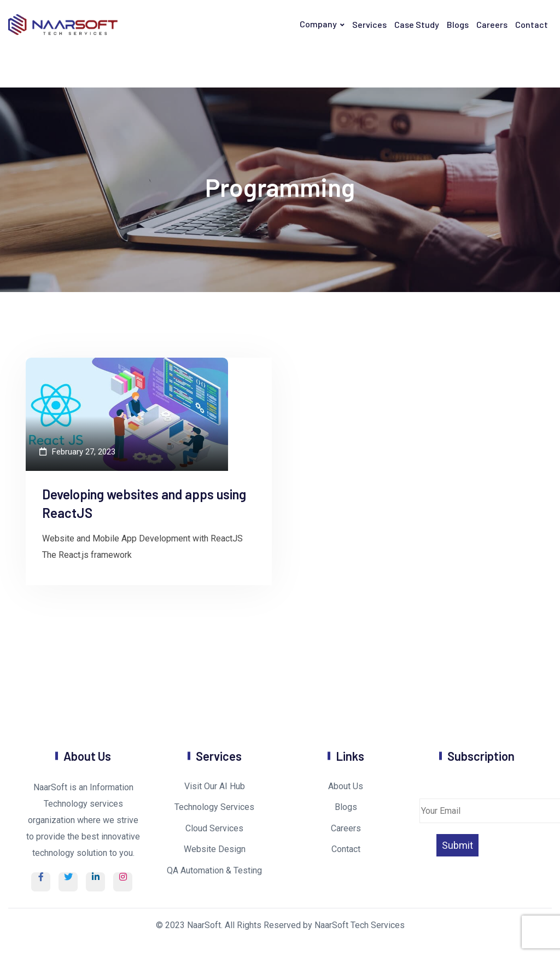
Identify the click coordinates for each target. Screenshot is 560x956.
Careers (492, 24)
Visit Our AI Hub (215, 786)
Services (369, 24)
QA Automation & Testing (214, 870)
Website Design (215, 849)
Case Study (417, 24)
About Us (346, 786)
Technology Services (214, 807)
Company (318, 24)
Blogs (458, 24)
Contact (532, 24)
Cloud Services (214, 828)
